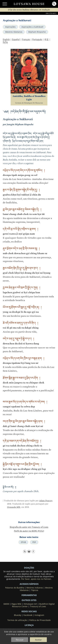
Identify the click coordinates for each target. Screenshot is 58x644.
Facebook (28, 615)
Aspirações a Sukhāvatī (32, 27)
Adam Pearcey (46, 501)
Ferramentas (29, 595)
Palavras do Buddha (15, 588)
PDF (34, 542)
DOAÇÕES (29, 568)
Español (16, 39)
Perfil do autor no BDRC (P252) (29, 531)
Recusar (20, 640)
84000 (6, 604)
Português (37, 39)
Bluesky (18, 615)
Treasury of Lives (38, 606)
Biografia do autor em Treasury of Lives (29, 527)
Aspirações (10, 27)
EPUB (23, 542)
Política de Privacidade (40, 620)
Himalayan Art (30, 604)
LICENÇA (29, 625)
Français (26, 39)
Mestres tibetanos (14, 32)
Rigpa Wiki (16, 604)
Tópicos (35, 590)
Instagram (39, 615)
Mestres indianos (35, 588)
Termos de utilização (17, 620)
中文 (47, 39)
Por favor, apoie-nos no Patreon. (36, 579)
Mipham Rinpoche (37, 32)
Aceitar (38, 640)
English (6, 39)
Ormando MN (14, 507)
